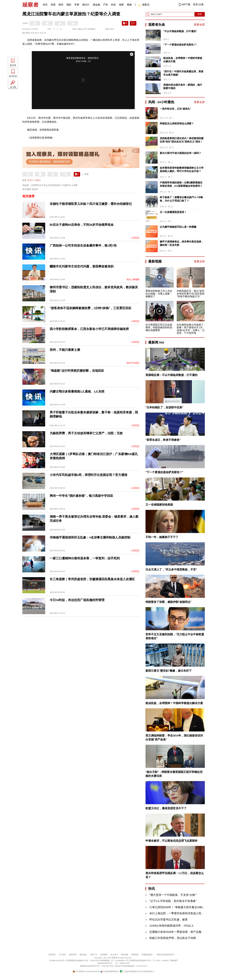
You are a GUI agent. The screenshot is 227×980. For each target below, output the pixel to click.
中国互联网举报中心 (110, 971)
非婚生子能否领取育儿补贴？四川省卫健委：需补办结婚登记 (91, 204)
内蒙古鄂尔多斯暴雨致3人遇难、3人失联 (77, 391)
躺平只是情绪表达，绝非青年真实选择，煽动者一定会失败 (182, 243)
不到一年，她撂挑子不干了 (162, 537)
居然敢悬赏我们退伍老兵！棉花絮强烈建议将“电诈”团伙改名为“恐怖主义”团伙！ (182, 140)
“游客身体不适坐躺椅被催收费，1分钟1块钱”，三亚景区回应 (91, 308)
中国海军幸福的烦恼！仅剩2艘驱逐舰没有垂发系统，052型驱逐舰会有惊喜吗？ (181, 184)
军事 (77, 5)
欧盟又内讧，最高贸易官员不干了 (166, 808)
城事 (121, 5)
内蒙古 (38, 180)
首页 (45, 5)
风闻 (53, 5)
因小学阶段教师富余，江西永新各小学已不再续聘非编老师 (89, 329)
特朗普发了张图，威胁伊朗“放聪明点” (169, 602)
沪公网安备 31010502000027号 (86, 971)
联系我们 (52, 955)
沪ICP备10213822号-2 (57, 961)
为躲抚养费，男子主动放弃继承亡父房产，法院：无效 (86, 433)
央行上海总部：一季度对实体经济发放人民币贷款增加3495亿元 (188, 913)
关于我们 (62, 955)
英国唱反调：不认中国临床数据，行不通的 (172, 375)
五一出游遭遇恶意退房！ (173, 212)
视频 (129, 5)
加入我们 (114, 955)
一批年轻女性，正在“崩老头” (175, 109)
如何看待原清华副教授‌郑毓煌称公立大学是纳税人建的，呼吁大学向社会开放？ (182, 169)
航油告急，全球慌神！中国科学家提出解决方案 (183, 60)
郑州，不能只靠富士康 (65, 350)
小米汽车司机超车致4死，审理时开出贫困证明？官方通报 (88, 475)
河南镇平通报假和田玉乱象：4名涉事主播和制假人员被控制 (90, 537)
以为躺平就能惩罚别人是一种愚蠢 (178, 227)
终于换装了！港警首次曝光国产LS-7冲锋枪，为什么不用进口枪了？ (181, 199)
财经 (61, 5)
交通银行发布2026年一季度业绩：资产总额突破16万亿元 (184, 932)
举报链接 (135, 955)
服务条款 (83, 955)
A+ (61, 29)
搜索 (200, 14)
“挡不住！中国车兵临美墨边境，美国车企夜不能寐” (183, 73)
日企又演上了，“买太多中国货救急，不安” (171, 570)
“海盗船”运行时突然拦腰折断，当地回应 (77, 371)
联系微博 (104, 955)
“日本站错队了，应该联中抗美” (165, 407)
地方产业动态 (133, 363)
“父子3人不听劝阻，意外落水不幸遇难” (173, 901)
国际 (69, 5)
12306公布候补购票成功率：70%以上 (172, 926)
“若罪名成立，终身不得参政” (163, 440)
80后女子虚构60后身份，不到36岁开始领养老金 (82, 225)
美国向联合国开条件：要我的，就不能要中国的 (183, 87)
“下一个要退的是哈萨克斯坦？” (180, 45)
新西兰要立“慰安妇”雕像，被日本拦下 (169, 671)
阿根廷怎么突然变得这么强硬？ (177, 124)
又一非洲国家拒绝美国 (159, 505)
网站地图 (125, 955)
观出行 (86, 5)
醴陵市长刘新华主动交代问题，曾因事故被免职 (82, 266)
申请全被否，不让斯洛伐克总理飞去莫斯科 (172, 841)
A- (54, 29)
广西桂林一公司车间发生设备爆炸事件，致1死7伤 (83, 245)
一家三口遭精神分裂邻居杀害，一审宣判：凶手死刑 (85, 558)
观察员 (144, 5)
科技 (113, 5)
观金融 (96, 5)
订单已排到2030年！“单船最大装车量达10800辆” (179, 907)
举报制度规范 (147, 955)
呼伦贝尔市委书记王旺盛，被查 (168, 920)
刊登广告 (94, 955)
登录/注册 (198, 4)
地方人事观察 (133, 280)
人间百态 (135, 238)
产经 (106, 5)
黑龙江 (31, 180)
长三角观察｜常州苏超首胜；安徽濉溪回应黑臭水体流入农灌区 (92, 579)
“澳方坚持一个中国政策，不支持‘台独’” (173, 895)
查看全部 (199, 25)
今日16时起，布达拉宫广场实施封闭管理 (77, 600)
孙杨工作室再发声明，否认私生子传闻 (173, 938)
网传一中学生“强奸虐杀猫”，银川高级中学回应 (81, 496)
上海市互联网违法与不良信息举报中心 (137, 971)
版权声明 (73, 955)
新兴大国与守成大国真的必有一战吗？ (180, 153)
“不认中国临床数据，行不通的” (180, 31)
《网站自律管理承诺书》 (166, 955)
